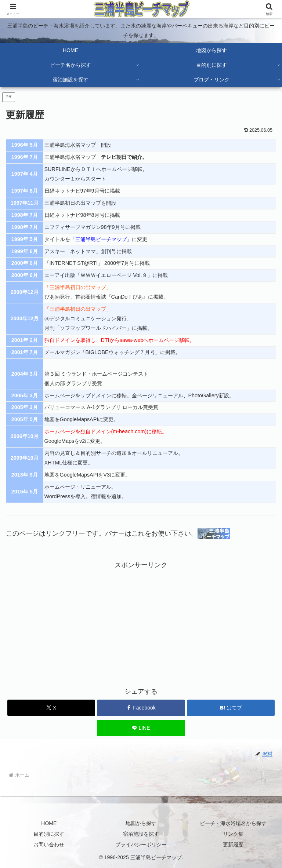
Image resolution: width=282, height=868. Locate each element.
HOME (49, 823)
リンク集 (233, 834)
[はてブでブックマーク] (231, 708)
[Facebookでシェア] (141, 708)
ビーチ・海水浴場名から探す (233, 823)
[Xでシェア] (51, 708)
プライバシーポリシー (141, 845)
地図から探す (141, 823)
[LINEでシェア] (141, 728)
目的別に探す (49, 834)
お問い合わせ (49, 845)
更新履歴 (233, 845)
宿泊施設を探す (141, 834)
